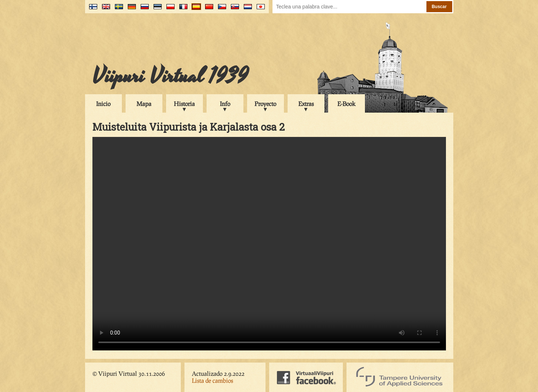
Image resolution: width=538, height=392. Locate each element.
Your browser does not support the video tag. (269, 244)
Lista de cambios (212, 380)
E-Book (346, 104)
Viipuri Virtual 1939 (170, 76)
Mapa (144, 104)
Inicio (103, 104)
